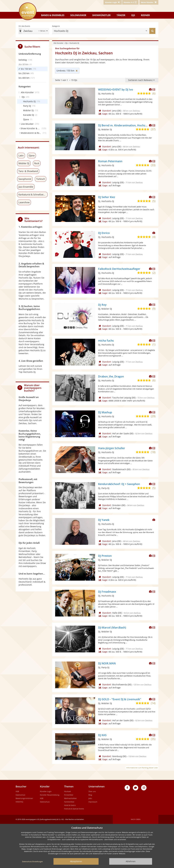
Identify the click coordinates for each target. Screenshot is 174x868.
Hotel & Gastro (70, 805)
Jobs (90, 798)
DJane (32, 155)
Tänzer (121, 15)
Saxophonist (25, 179)
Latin (21, 155)
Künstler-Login (46, 791)
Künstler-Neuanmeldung (50, 795)
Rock (37, 163)
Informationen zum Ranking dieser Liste (142, 768)
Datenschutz (20, 795)
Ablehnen (131, 861)
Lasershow (24, 202)
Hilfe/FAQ (19, 802)
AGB (17, 791)
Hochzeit (68, 791)
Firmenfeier (69, 795)
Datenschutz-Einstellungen (32, 861)
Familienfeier (69, 802)
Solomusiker (78, 15)
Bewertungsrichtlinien (24, 798)
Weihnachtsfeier (70, 798)
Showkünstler (101, 15)
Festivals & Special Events (74, 809)
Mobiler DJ (24, 163)
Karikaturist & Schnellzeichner (33, 194)
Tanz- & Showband (28, 171)
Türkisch (41, 179)
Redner (145, 15)
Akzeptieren (76, 861)
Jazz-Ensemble (26, 187)
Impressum (93, 802)
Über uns (92, 791)
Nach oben (136, 819)
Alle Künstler (58, 43)
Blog (90, 795)
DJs (133, 15)
